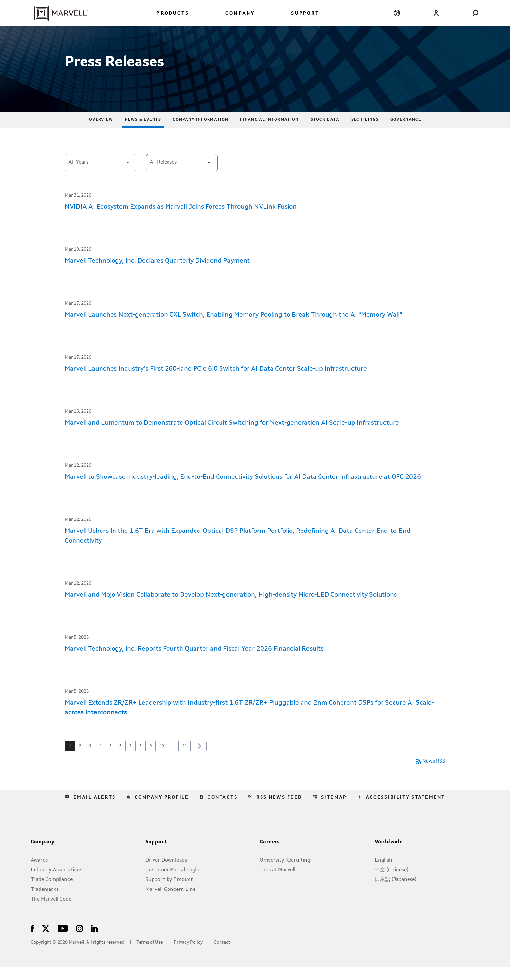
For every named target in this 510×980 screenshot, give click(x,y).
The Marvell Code (51, 912)
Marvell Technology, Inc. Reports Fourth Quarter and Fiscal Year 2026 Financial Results (194, 661)
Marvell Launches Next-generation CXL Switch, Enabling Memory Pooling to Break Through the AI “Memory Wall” (234, 327)
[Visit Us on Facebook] (32, 940)
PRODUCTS (173, 14)
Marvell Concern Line (170, 902)
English (383, 873)
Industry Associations (56, 883)
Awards (39, 873)
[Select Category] (182, 175)
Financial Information (269, 132)
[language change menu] (397, 13)
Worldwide (389, 855)
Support (156, 855)
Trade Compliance (52, 892)
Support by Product (169, 892)
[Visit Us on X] (46, 940)
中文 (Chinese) (391, 883)
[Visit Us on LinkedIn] (94, 940)
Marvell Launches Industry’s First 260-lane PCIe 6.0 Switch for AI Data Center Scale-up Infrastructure (216, 381)
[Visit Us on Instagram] (80, 940)
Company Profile (158, 810)
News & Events (143, 132)
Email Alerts (90, 810)
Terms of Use (149, 955)
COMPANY (240, 14)
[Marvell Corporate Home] (57, 13)
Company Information (201, 132)
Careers (270, 855)
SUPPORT (305, 14)
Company (43, 855)
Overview (101, 132)
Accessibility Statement (401, 810)
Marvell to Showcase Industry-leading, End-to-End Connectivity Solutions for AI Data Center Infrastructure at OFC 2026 (243, 489)
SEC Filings (365, 132)
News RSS (430, 774)
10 (163, 758)
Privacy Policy (188, 955)
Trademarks (45, 902)
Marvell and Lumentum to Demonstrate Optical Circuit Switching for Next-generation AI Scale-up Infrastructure (232, 435)
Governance (406, 132)
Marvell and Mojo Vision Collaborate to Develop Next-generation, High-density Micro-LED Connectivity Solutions (231, 607)
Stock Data (325, 132)
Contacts (218, 810)
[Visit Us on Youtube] (63, 940)
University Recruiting (285, 873)
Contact (222, 955)
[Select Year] (101, 175)
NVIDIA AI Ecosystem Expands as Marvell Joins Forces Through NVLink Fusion (181, 219)
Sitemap (330, 810)
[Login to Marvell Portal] (436, 13)
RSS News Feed (275, 810)
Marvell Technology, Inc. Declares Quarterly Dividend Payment (157, 273)
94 (186, 758)
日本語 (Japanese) (396, 892)
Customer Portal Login (173, 883)
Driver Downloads (166, 873)
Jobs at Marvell (278, 883)
